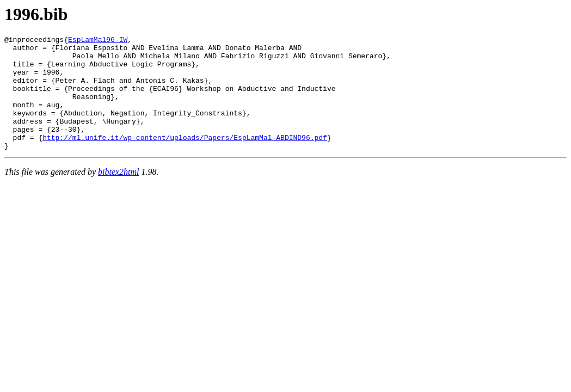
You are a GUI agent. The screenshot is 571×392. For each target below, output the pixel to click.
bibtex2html (119, 195)
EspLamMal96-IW (98, 41)
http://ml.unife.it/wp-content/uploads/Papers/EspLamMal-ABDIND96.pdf (185, 158)
